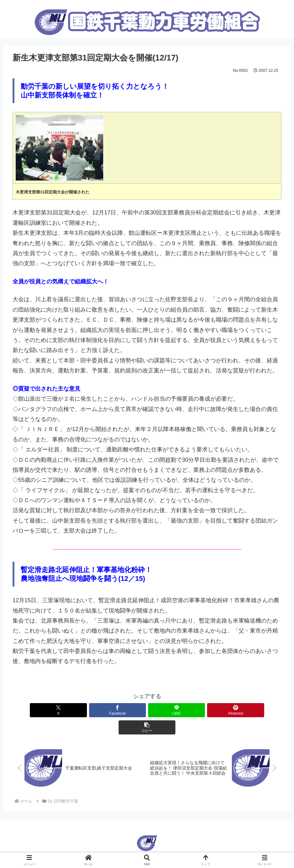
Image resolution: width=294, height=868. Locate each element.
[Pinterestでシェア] (192, 710)
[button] (237, 710)
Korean (157, 840)
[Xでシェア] (57, 710)
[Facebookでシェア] (102, 710)
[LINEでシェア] (147, 710)
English (136, 840)
